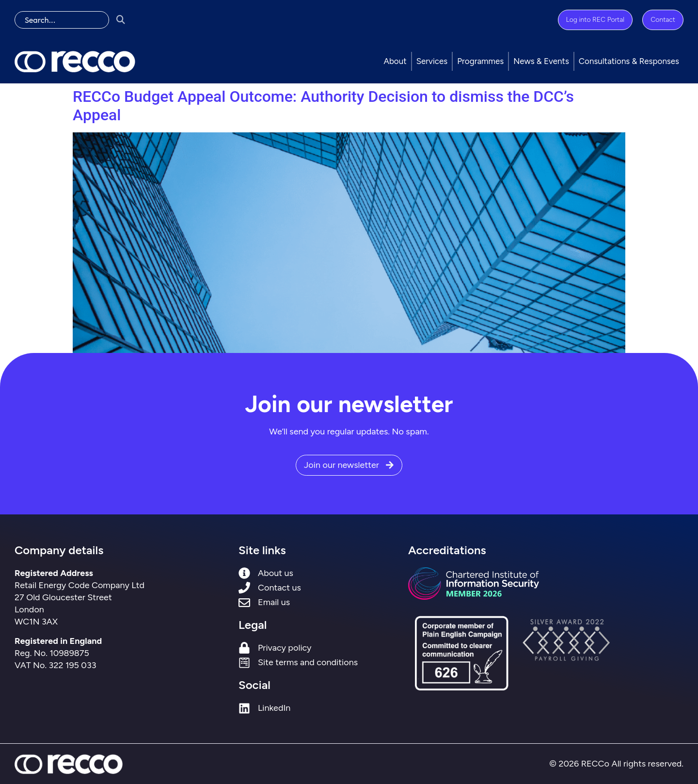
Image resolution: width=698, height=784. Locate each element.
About (395, 61)
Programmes (480, 61)
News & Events (541, 61)
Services (432, 61)
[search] (62, 20)
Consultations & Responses (629, 61)
